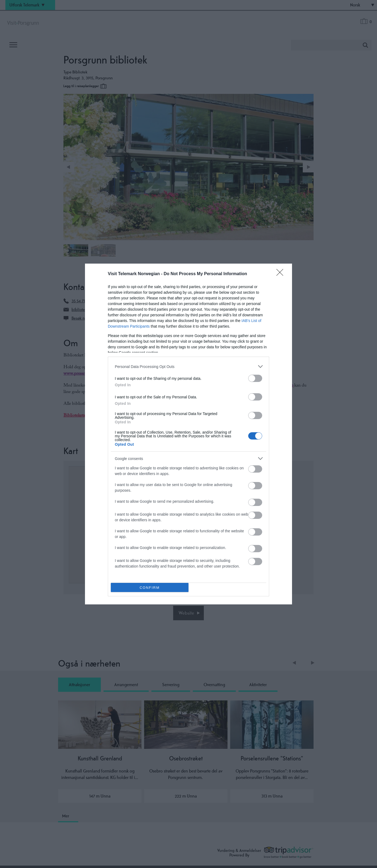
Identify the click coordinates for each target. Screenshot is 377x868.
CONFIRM (150, 588)
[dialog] (188, 434)
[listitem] (188, 366)
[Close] (282, 274)
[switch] (255, 378)
